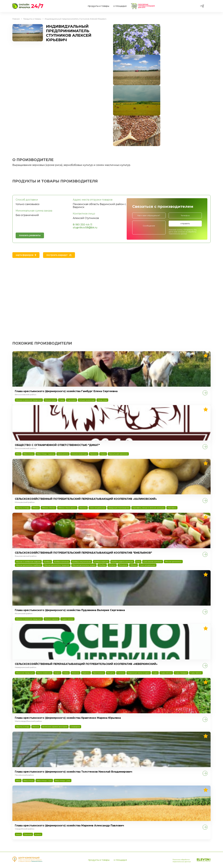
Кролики (94, 454)
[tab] (26, 255)
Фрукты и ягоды (23, 508)
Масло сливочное (44, 673)
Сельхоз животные (87, 400)
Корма (103, 454)
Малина (36, 727)
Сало (138, 562)
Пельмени (123, 565)
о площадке (120, 6)
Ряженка (75, 673)
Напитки (83, 508)
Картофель (172, 508)
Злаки (18, 834)
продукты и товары (98, 6)
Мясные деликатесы (173, 562)
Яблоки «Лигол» (49, 508)
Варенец (86, 673)
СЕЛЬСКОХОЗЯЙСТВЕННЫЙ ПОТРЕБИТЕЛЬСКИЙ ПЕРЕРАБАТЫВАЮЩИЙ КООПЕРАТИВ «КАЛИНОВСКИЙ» (86, 499)
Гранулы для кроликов (118, 454)
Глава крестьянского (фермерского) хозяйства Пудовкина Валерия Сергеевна (70, 610)
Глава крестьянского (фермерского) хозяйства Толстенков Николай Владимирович (74, 772)
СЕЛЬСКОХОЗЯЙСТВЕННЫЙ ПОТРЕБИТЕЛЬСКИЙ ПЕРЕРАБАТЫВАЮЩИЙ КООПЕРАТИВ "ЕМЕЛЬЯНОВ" (83, 553)
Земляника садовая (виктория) (55, 727)
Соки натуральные (97, 508)
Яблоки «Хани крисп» (67, 508)
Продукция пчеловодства (119, 508)
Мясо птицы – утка (63, 781)
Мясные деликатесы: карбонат (29, 565)
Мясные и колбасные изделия (28, 562)
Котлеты (112, 565)
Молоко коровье (52, 619)
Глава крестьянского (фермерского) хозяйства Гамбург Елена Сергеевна (66, 391)
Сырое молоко (67, 619)
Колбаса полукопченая (82, 562)
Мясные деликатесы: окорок (84, 565)
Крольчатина (63, 454)
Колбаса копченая (61, 562)
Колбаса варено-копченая (122, 562)
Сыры (62, 400)
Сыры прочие (196, 673)
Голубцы (102, 565)
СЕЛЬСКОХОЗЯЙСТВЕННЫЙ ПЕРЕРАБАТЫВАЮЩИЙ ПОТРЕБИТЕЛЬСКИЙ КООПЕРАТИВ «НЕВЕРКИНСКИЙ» (86, 664)
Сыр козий (72, 400)
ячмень (38, 834)
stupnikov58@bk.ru (85, 228)
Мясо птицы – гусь (44, 781)
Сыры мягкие (166, 673)
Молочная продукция (25, 673)
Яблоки (36, 508)
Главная (16, 19)
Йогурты (111, 673)
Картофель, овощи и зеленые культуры (148, 508)
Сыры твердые (181, 673)
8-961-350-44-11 (82, 225)
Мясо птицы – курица (46, 454)
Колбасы (47, 562)
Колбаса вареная (101, 562)
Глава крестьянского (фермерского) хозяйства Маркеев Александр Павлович (69, 826)
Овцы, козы (102, 400)
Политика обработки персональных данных (177, 859)
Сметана (121, 673)
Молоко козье (50, 400)
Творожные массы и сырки (139, 673)
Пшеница (28, 834)
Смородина (75, 727)
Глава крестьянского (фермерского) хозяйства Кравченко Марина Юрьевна (68, 718)
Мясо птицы (28, 454)
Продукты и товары (32, 19)
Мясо (18, 454)
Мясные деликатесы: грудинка (57, 565)
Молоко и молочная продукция (29, 400)
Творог (57, 673)
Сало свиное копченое (153, 562)
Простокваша (98, 673)
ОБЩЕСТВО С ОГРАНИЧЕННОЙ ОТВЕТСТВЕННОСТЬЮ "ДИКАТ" (57, 445)
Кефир (66, 673)
